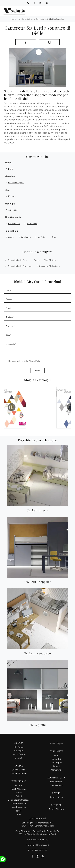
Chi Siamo (19, 747)
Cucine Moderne (19, 773)
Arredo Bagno (56, 743)
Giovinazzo (26, 237)
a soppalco (13, 210)
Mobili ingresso (19, 807)
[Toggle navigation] (71, 10)
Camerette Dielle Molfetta (45, 260)
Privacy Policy (35, 361)
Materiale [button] (10, 176)
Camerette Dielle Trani (17, 260)
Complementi (56, 785)
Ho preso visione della (25, 361)
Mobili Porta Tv (19, 803)
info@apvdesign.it (41, 845)
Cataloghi (19, 751)
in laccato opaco (16, 182)
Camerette (40, 19)
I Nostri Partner (19, 754)
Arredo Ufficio (56, 797)
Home (13, 19)
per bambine (14, 224)
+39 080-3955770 (40, 840)
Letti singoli (56, 763)
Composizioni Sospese (19, 800)
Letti (56, 755)
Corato (11, 237)
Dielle (11, 169)
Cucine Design (19, 770)
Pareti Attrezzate (19, 789)
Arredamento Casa (26, 19)
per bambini (32, 224)
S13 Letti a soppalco (55, 19)
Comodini (56, 759)
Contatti (19, 758)
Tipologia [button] (10, 204)
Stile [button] (7, 190)
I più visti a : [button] (11, 231)
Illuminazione (56, 782)
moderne (12, 196)
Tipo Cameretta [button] (13, 217)
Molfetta (41, 237)
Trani (54, 237)
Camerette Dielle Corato (50, 266)
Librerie (19, 785)
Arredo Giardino (56, 809)
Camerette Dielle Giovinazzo (20, 266)
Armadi (56, 766)
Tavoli (19, 811)
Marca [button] (8, 163)
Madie (19, 792)
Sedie (19, 814)
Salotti (19, 796)
